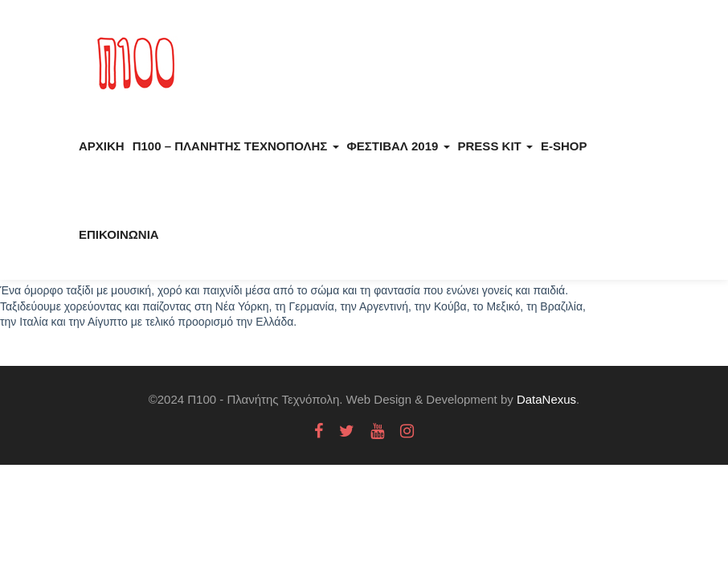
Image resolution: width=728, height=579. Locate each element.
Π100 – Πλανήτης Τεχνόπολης (236, 146)
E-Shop (564, 146)
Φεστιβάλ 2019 (399, 146)
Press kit (495, 146)
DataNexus (546, 399)
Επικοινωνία (119, 234)
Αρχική (102, 146)
